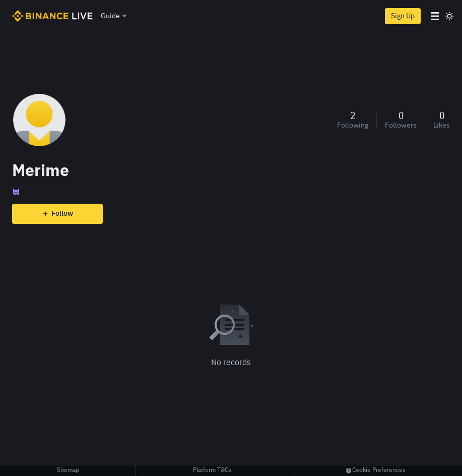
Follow (58, 214)
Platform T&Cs (212, 470)
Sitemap (68, 470)
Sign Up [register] (403, 16)
